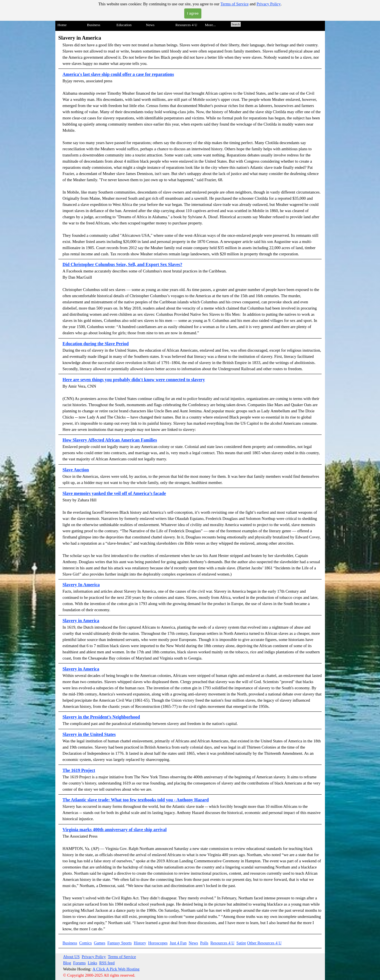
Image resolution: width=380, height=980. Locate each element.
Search (236, 24)
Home (62, 25)
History (140, 943)
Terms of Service (235, 4)
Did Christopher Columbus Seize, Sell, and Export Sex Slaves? (122, 264)
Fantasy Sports (120, 943)
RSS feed (107, 963)
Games (100, 943)
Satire (241, 943)
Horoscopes (158, 943)
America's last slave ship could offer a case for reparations (118, 74)
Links (92, 963)
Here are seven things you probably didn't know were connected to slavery (134, 380)
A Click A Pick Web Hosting (116, 969)
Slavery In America (81, 585)
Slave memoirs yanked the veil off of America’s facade (114, 493)
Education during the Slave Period (96, 344)
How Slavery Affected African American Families (110, 440)
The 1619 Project (79, 770)
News (193, 943)
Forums (79, 963)
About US (71, 957)
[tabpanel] (190, 484)
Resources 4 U (222, 943)
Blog (67, 963)
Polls (204, 943)
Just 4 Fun (178, 943)
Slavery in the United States (89, 734)
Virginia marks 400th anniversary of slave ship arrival (115, 830)
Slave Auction (76, 470)
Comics (86, 943)
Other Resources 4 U (264, 943)
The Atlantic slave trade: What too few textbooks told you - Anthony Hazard (136, 800)
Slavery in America (81, 669)
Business (70, 943)
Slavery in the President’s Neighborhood (101, 717)
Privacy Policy (269, 4)
